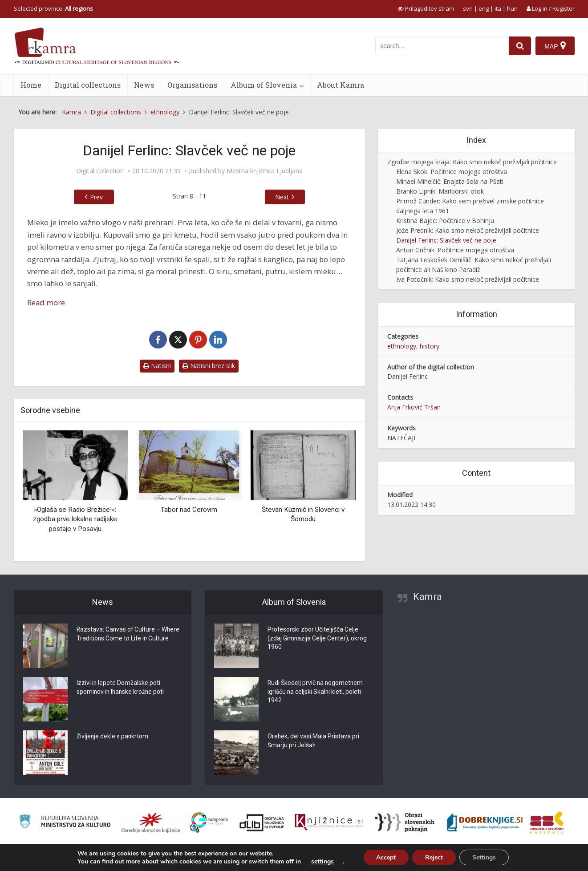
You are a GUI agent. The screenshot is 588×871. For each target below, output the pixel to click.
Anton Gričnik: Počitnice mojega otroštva (455, 250)
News (144, 85)
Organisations (192, 85)
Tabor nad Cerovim (189, 510)
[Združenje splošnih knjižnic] (547, 822)
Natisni (157, 366)
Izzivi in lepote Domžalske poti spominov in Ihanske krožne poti (121, 688)
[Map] (555, 46)
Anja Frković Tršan (414, 407)
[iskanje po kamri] (442, 46)
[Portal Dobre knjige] (485, 822)
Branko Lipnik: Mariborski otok (440, 191)
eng (484, 8)
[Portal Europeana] (209, 823)
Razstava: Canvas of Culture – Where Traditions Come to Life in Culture (129, 635)
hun (512, 8)
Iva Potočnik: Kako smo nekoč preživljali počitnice (468, 279)
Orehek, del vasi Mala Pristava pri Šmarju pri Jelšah (314, 741)
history (430, 346)
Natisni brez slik (209, 366)
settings (321, 861)
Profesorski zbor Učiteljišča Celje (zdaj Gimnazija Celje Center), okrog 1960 (318, 639)
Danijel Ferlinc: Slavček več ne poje (446, 240)
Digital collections (88, 85)
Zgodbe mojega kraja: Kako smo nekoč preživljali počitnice (472, 162)
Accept (385, 857)
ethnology (402, 346)
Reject (434, 857)
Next (282, 197)
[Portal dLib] (262, 822)
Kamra (428, 597)
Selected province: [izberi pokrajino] (53, 8)
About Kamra (341, 85)
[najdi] (520, 46)
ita (498, 8)
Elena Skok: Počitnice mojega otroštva (452, 172)
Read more (46, 302)
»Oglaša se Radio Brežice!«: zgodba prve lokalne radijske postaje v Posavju (75, 519)
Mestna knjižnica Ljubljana (265, 171)
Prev (96, 197)
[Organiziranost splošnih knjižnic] (151, 822)
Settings (485, 857)
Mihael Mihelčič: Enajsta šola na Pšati (450, 181)
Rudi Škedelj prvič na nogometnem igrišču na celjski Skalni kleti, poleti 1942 (316, 693)
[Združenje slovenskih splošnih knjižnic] (329, 822)
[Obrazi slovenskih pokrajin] (405, 822)
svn (468, 8)
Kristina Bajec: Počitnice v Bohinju (445, 221)
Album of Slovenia (264, 85)
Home (31, 85)
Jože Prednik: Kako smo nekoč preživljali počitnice (468, 230)
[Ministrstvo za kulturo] (65, 823)
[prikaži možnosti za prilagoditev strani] (426, 8)
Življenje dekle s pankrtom (113, 737)
